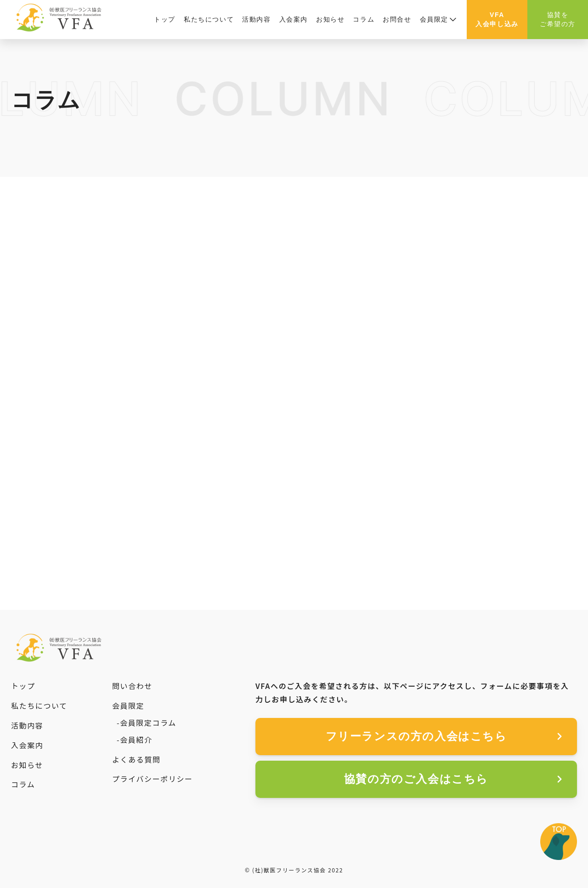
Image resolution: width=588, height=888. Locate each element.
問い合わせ (132, 686)
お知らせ (330, 19)
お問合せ (397, 19)
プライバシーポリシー (153, 779)
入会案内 (294, 19)
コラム (364, 19)
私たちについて (209, 19)
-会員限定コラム (147, 723)
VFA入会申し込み (497, 19)
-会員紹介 (135, 740)
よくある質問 (136, 759)
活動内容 (256, 19)
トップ (165, 19)
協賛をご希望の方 (558, 19)
